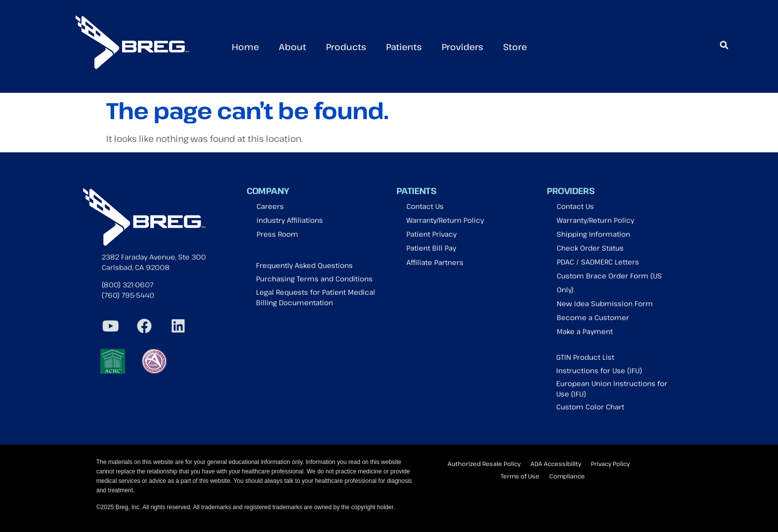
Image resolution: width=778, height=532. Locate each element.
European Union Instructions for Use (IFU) (612, 389)
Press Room (277, 234)
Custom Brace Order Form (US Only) (609, 283)
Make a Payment (585, 331)
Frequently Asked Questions (304, 265)
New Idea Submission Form (605, 303)
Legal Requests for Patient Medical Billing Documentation (316, 297)
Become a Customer (593, 317)
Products (346, 47)
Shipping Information (593, 234)
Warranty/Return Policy (445, 220)
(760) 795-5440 (128, 295)
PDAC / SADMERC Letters (598, 262)
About (292, 47)
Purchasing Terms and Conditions (314, 279)
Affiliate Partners (435, 262)
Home (245, 47)
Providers (462, 47)
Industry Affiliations (290, 220)
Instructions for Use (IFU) (599, 370)
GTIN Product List (585, 357)
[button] (724, 45)
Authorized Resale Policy (484, 464)
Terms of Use (520, 476)
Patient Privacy (431, 234)
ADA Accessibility (556, 464)
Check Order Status (590, 248)
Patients (404, 47)
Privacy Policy (610, 464)
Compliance (567, 476)
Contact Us (425, 206)
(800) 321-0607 (128, 285)
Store (515, 47)
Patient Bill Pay (431, 248)
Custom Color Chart (590, 407)
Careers (270, 206)
